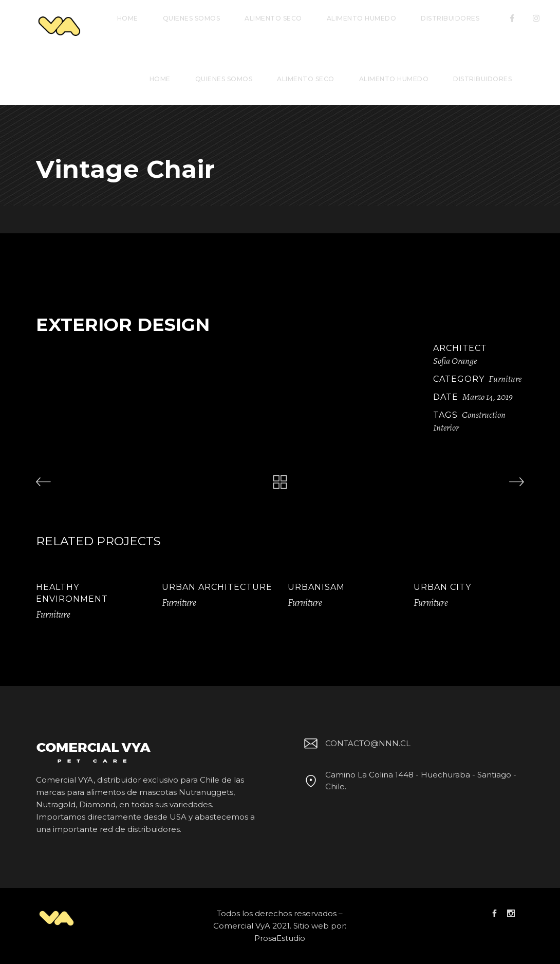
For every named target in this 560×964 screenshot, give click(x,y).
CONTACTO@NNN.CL (356, 743)
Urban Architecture (217, 587)
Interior (446, 428)
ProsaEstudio (280, 938)
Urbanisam (316, 587)
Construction (484, 415)
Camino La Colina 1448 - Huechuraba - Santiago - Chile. (408, 781)
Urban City (442, 587)
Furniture (505, 379)
